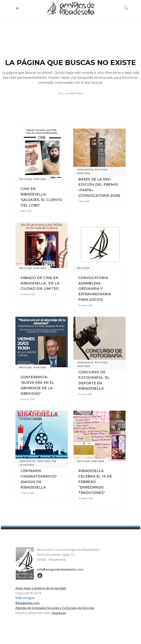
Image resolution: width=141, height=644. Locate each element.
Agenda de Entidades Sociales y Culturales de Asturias (55, 608)
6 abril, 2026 (26, 211)
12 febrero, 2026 (86, 498)
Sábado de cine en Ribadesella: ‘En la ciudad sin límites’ (40, 283)
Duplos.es (59, 613)
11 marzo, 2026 (85, 394)
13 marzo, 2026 (27, 399)
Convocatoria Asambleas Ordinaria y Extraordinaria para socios (95, 289)
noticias (26, 179)
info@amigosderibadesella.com (60, 569)
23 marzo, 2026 (28, 294)
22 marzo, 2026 (85, 305)
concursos (85, 170)
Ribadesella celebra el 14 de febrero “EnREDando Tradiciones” (95, 482)
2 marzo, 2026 (27, 493)
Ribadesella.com (27, 603)
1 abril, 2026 (84, 201)
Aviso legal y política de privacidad (41, 588)
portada (40, 179)
